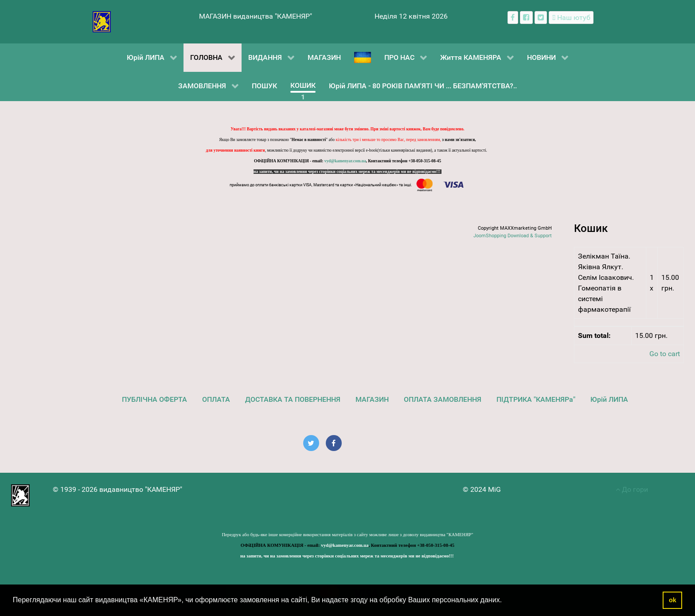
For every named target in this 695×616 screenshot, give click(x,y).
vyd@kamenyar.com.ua (345, 161)
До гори (632, 489)
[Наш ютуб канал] (571, 18)
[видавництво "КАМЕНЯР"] (102, 21)
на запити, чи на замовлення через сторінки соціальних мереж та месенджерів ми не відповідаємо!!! (347, 172)
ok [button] (673, 600)
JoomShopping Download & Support (513, 236)
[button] (505, 601)
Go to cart (665, 354)
